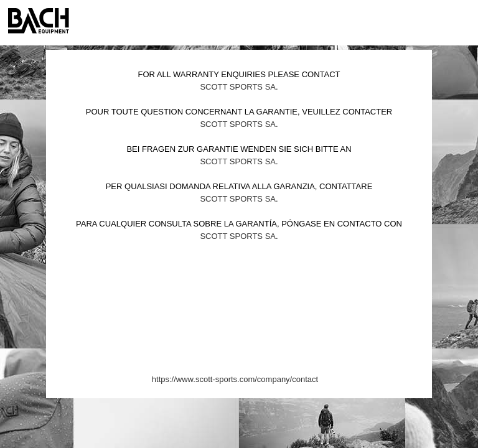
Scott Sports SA (238, 87)
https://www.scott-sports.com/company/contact (235, 379)
